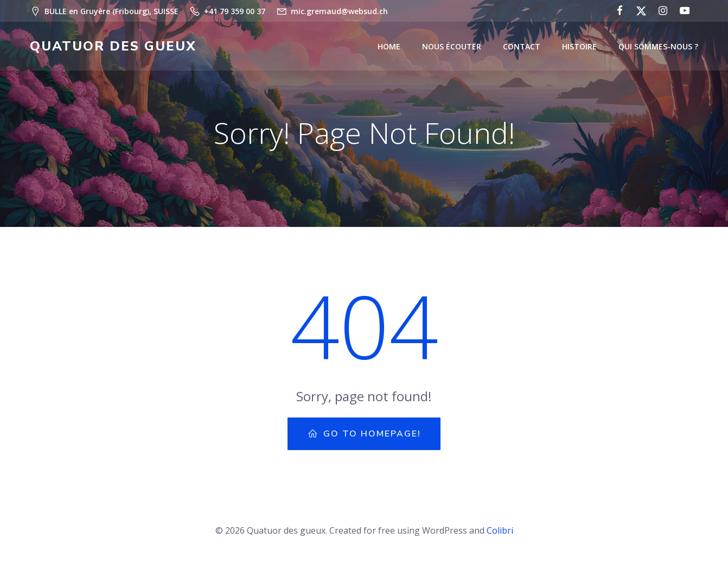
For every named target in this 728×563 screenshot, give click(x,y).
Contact (522, 46)
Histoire (579, 46)
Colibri (500, 530)
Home (389, 46)
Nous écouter (452, 46)
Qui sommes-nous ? (658, 46)
